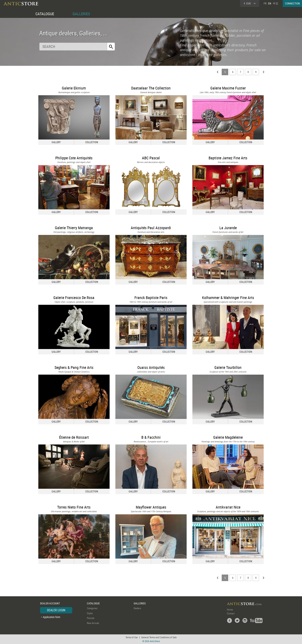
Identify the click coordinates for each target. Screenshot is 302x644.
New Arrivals (93, 623)
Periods (91, 618)
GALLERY (56, 142)
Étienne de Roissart (74, 437)
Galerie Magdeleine (228, 437)
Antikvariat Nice (228, 507)
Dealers (137, 608)
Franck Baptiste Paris (151, 298)
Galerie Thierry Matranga (74, 228)
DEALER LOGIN (56, 610)
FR (265, 3)
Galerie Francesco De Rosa (74, 298)
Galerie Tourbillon (228, 367)
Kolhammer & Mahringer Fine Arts (228, 298)
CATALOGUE (45, 14)
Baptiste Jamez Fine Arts (228, 158)
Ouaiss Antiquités (151, 367)
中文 (276, 3)
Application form (52, 617)
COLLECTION (92, 142)
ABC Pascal (151, 158)
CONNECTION (292, 3)
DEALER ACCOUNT (50, 603)
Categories (92, 608)
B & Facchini (151, 437)
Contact (231, 613)
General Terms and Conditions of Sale (159, 637)
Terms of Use (132, 637)
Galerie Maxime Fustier (228, 88)
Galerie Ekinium (74, 88)
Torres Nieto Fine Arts (74, 507)
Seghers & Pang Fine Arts (74, 367)
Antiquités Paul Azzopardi (151, 228)
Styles (90, 613)
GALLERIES (81, 14)
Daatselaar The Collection (151, 88)
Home (230, 610)
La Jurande (228, 228)
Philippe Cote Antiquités (74, 158)
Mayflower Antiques (151, 507)
